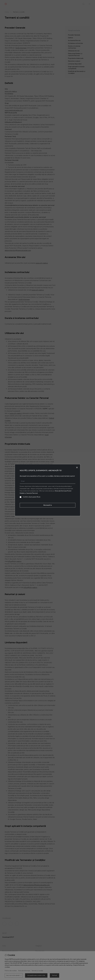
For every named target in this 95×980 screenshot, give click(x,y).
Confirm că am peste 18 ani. (32, 497)
